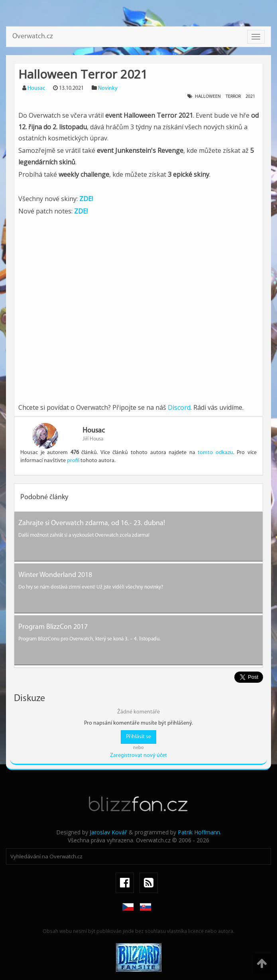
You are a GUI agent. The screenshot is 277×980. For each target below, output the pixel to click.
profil (73, 461)
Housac (36, 88)
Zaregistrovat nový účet (138, 756)
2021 (250, 97)
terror (233, 97)
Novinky (108, 88)
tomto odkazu (215, 453)
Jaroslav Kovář (108, 832)
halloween (208, 97)
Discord (179, 407)
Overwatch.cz (33, 37)
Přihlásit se (138, 737)
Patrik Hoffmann (199, 832)
